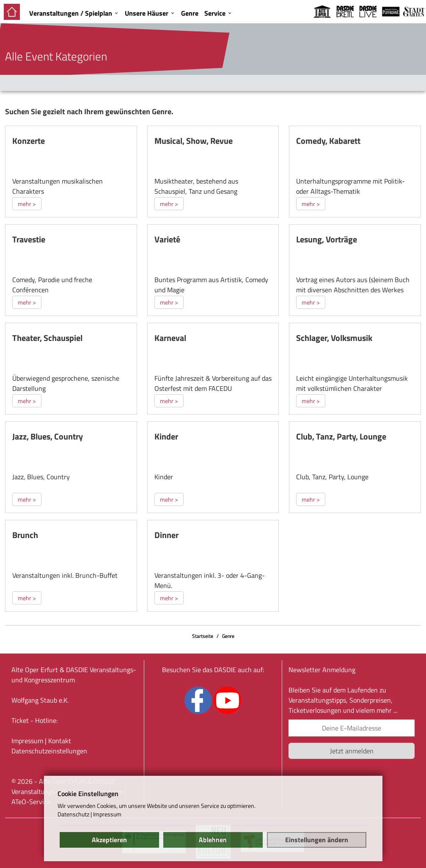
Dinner (166, 535)
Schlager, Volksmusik (334, 338)
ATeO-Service (31, 802)
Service (215, 13)
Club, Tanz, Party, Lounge (341, 436)
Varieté (167, 239)
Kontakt (60, 741)
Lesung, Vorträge (327, 239)
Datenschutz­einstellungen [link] (49, 751)
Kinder (166, 436)
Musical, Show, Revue (194, 141)
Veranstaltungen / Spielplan (71, 13)
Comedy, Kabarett (328, 141)
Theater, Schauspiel (47, 338)
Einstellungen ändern (317, 840)
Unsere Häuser (147, 13)
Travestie (29, 239)
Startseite (203, 636)
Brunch (25, 535)
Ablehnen (213, 840)
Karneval (170, 338)
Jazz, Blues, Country (48, 436)
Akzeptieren (109, 840)
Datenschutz (73, 814)
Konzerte (29, 141)
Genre (190, 13)
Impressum (27, 741)
